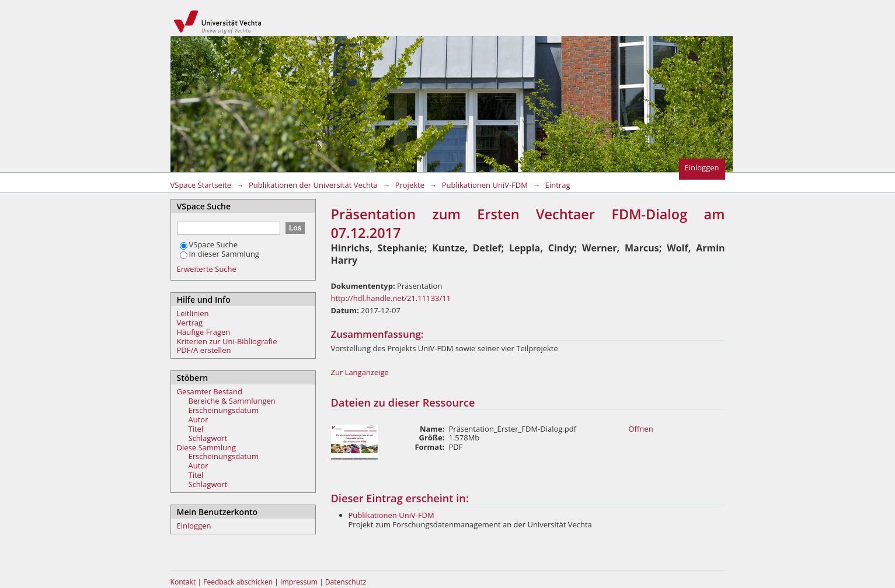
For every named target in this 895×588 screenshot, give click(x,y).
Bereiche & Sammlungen (232, 401)
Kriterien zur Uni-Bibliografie (227, 341)
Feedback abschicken (238, 582)
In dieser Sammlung (220, 254)
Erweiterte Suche (207, 269)
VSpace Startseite (201, 185)
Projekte (410, 185)
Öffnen (641, 429)
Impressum (300, 582)
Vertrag (190, 323)
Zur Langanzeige (360, 372)
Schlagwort (208, 438)
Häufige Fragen (204, 332)
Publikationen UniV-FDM (485, 185)
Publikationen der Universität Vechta (313, 185)
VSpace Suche (209, 244)
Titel (196, 429)
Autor (198, 419)
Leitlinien (193, 313)
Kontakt (183, 582)
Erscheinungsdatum (224, 410)
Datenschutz (346, 582)
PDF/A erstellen (204, 350)
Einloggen (702, 167)
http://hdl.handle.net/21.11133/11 (391, 298)
